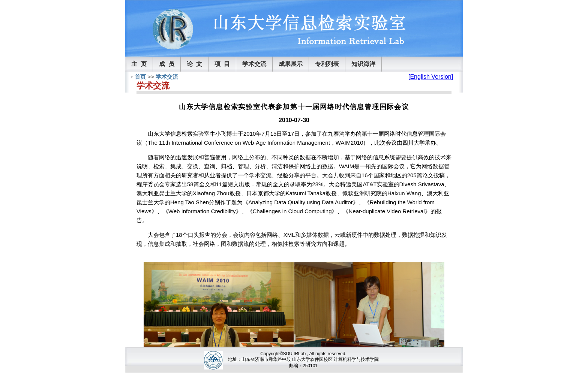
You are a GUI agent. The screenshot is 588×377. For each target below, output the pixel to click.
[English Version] (431, 77)
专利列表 (327, 64)
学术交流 (254, 64)
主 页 (139, 64)
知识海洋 (363, 64)
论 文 (194, 64)
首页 (140, 77)
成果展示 (291, 64)
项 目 (222, 64)
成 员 (167, 64)
